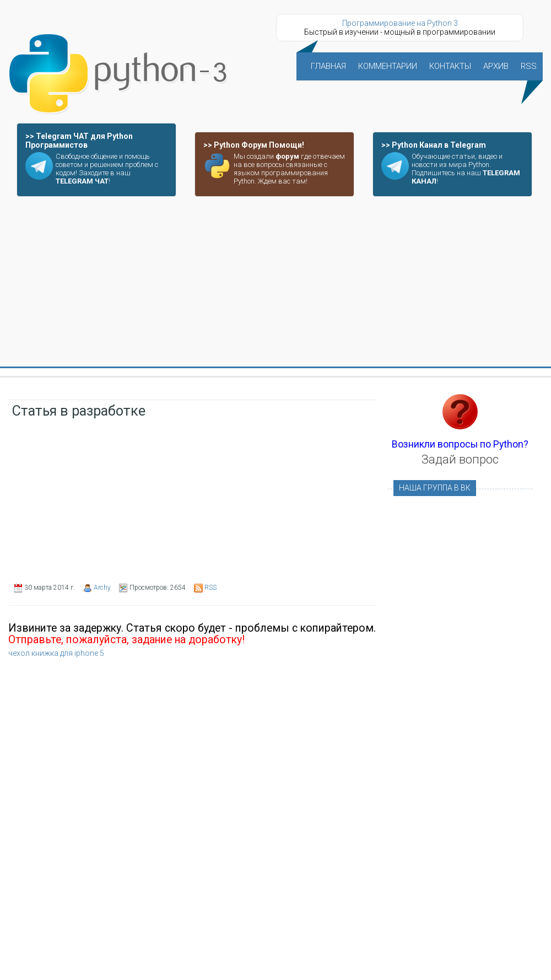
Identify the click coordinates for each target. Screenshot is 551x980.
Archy (102, 588)
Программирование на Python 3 (400, 23)
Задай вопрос (460, 459)
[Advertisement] (276, 282)
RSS (210, 588)
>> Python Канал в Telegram (434, 145)
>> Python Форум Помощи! (254, 145)
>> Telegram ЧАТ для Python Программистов (79, 141)
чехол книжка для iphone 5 (56, 653)
